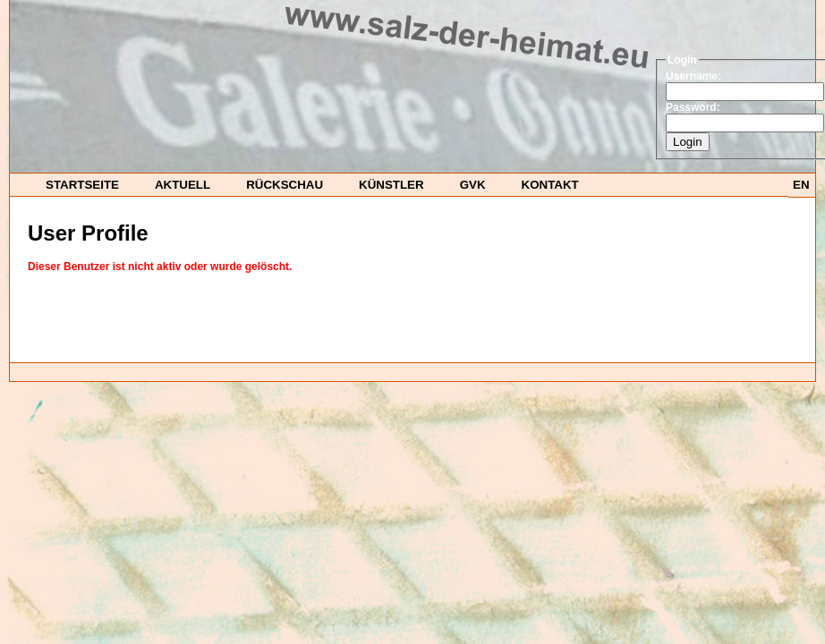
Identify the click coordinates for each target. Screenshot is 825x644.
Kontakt (550, 185)
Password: (693, 107)
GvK (473, 185)
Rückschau (285, 185)
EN (801, 185)
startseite (82, 185)
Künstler (391, 185)
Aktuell (183, 185)
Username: (693, 76)
